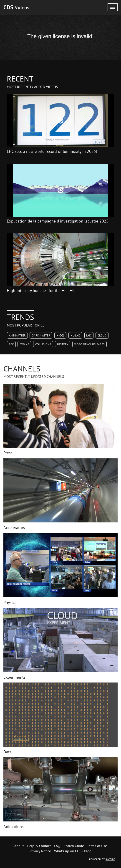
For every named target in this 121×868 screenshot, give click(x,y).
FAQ (57, 846)
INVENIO (110, 859)
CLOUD (102, 335)
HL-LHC (75, 335)
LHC (89, 335)
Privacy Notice (40, 851)
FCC (11, 344)
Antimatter (17, 335)
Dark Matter (41, 335)
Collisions (43, 344)
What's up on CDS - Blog (73, 851)
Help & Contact (39, 846)
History (63, 344)
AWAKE (24, 344)
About (19, 846)
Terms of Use (97, 846)
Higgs (60, 335)
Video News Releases (89, 344)
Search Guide (74, 846)
